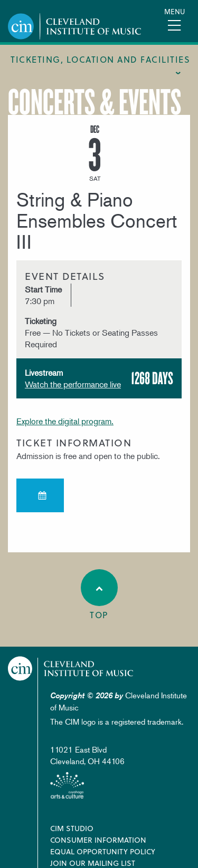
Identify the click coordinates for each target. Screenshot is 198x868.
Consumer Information (98, 840)
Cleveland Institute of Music (71, 669)
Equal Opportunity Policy (103, 851)
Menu (175, 11)
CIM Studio (72, 828)
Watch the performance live (73, 384)
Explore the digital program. (65, 421)
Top (99, 595)
